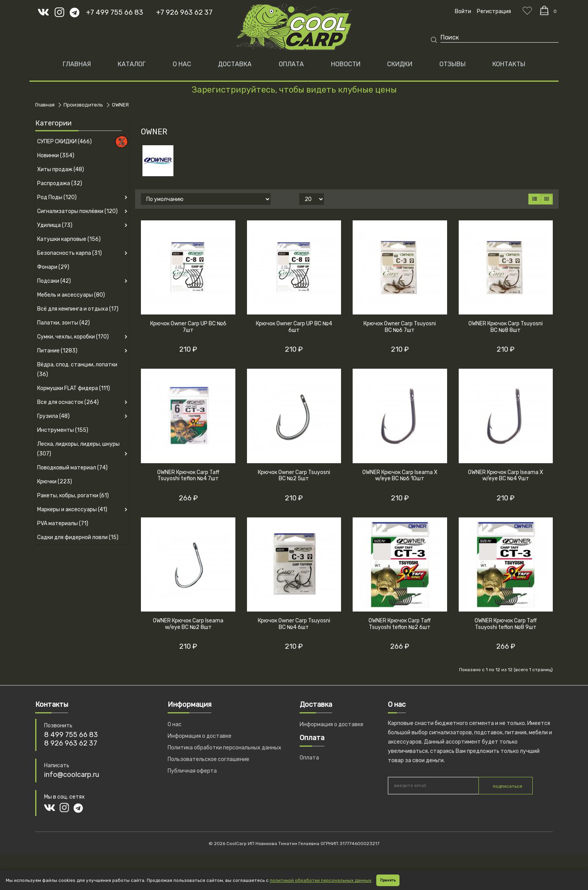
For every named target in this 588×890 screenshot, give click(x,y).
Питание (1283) (57, 351)
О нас (175, 724)
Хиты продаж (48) (61, 169)
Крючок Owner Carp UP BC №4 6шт (294, 327)
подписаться (507, 786)
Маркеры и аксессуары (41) (72, 509)
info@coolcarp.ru (72, 775)
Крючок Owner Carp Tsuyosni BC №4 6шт (294, 624)
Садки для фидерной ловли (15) (78, 537)
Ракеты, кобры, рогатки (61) (73, 496)
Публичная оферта (192, 771)
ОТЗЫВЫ (453, 64)
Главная (77, 64)
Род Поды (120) (57, 197)
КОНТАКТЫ (509, 64)
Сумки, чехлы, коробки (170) (73, 337)
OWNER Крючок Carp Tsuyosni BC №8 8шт (506, 327)
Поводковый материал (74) (72, 468)
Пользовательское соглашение (208, 759)
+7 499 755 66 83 (115, 12)
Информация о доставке (200, 736)
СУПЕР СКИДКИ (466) (64, 142)
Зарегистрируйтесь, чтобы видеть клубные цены (294, 90)
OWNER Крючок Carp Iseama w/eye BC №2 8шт (188, 624)
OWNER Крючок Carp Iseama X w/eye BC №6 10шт (400, 476)
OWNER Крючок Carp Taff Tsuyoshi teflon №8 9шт (506, 624)
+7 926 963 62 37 (184, 12)
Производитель (83, 105)
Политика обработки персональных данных (225, 748)
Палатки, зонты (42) (63, 323)
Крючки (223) (55, 482)
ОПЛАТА (291, 64)
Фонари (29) (53, 267)
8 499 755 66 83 (71, 735)
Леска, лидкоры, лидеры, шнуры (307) (78, 449)
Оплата (309, 758)
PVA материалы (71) (63, 523)
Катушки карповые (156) (69, 239)
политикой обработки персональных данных (321, 880)
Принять (388, 880)
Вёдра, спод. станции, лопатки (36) (77, 369)
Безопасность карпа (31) (69, 253)
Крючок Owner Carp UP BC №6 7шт (188, 327)
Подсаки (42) (54, 281)
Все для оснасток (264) (68, 402)
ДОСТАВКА (235, 64)
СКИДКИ (400, 64)
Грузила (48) (53, 416)
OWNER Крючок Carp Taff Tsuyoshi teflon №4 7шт (188, 476)
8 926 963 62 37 (71, 743)
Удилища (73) (55, 225)
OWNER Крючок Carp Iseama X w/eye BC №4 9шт (506, 476)
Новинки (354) (56, 155)
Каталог (132, 64)
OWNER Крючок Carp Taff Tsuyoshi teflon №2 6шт (400, 624)
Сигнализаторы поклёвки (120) (77, 211)
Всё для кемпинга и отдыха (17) (78, 309)
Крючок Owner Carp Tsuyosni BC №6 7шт (400, 327)
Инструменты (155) (63, 430)
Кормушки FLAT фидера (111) (74, 388)
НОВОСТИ (346, 64)
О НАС (182, 64)
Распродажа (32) (60, 183)
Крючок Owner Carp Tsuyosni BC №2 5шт (294, 476)
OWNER (120, 105)
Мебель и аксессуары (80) (71, 295)
